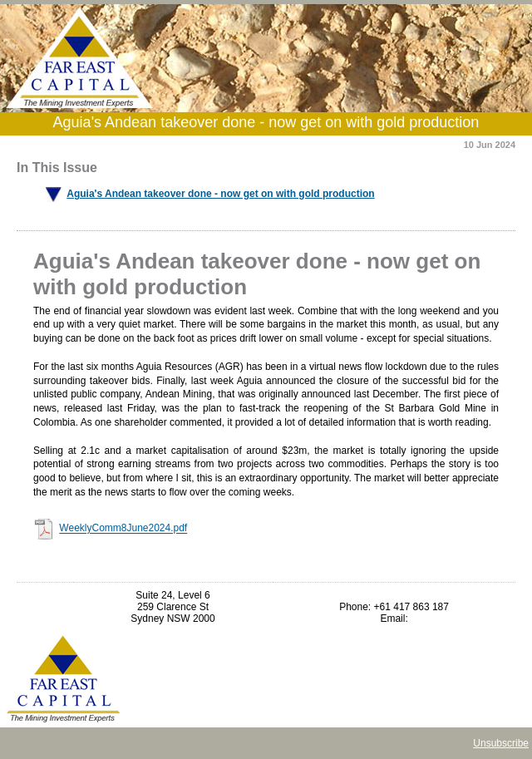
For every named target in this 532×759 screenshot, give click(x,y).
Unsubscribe (501, 743)
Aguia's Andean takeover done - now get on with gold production (220, 194)
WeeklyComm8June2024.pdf (123, 529)
